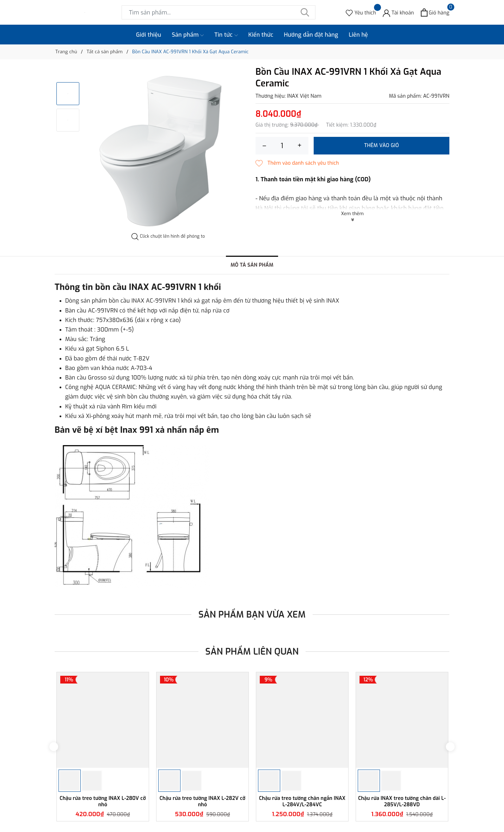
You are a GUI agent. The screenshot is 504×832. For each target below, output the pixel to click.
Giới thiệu (149, 35)
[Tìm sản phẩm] (219, 12)
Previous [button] (54, 746)
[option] (168, 150)
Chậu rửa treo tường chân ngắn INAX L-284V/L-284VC (302, 801)
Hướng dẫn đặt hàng (311, 35)
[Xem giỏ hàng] (435, 13)
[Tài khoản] (398, 13)
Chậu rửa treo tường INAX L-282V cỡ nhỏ (203, 801)
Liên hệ (358, 35)
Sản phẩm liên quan (252, 652)
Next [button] (450, 746)
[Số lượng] (282, 146)
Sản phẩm (188, 35)
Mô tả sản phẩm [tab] (252, 265)
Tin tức (226, 35)
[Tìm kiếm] (305, 12)
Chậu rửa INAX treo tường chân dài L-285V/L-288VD (402, 801)
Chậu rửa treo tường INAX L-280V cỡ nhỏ (103, 801)
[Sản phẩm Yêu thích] (361, 13)
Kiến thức (261, 35)
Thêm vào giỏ (382, 145)
